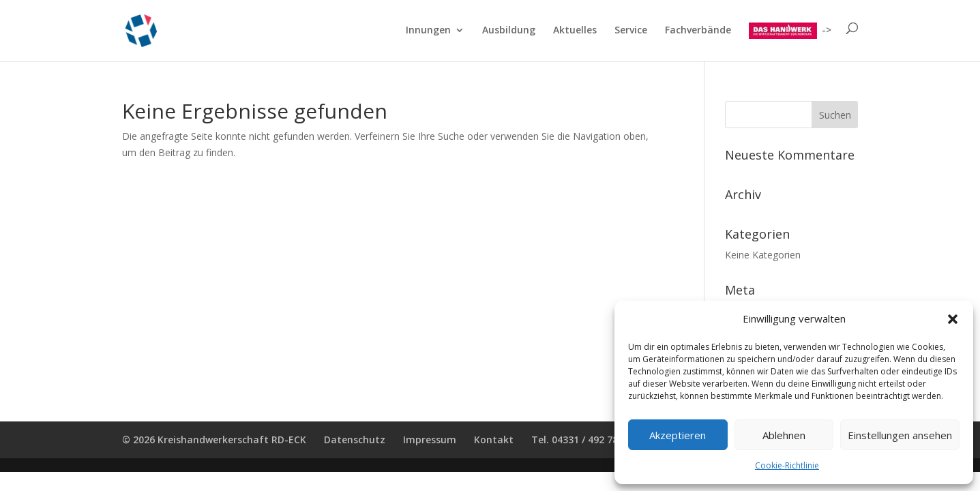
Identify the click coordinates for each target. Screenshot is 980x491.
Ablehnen (784, 435)
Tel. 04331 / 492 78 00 (581, 440)
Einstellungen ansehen (900, 435)
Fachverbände (698, 31)
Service (631, 31)
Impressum (430, 440)
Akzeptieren (678, 435)
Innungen (428, 31)
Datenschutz (355, 440)
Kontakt (494, 440)
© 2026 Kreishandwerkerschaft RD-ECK (214, 440)
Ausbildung (509, 31)
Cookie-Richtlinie (787, 465)
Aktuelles (575, 31)
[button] (953, 319)
